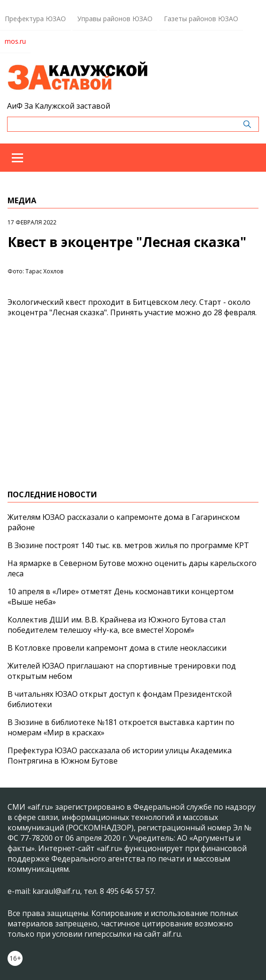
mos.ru (15, 41)
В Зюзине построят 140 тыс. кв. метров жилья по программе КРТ (128, 545)
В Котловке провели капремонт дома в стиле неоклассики (117, 648)
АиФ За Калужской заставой (59, 106)
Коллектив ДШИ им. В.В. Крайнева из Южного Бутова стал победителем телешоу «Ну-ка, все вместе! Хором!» (117, 625)
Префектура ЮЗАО (35, 19)
